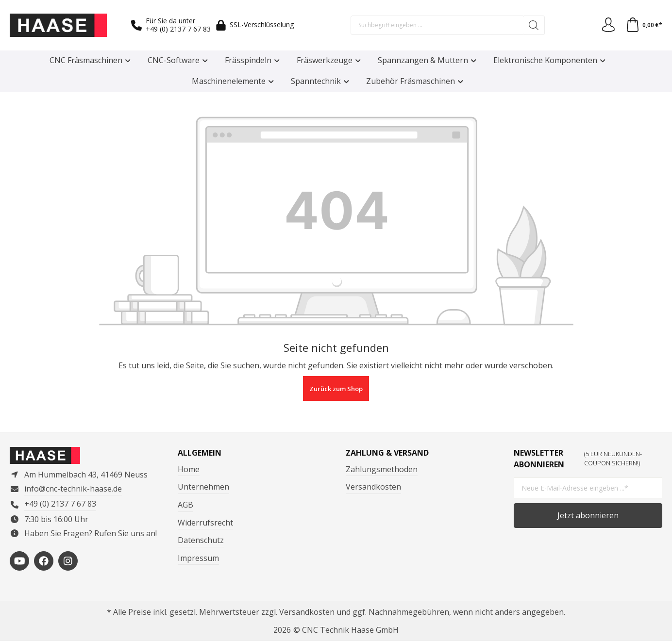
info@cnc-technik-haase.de (73, 489)
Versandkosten (373, 487)
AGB (185, 505)
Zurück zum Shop (336, 389)
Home (189, 469)
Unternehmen (203, 487)
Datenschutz (201, 540)
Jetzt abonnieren (588, 515)
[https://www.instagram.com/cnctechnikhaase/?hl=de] (68, 561)
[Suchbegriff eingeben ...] (437, 25)
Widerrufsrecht (205, 523)
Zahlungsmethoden (382, 469)
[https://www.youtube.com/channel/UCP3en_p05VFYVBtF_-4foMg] (19, 561)
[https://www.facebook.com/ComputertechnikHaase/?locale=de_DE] (44, 561)
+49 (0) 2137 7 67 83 (178, 29)
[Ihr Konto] (608, 25)
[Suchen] (534, 25)
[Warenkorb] (644, 25)
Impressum (198, 558)
